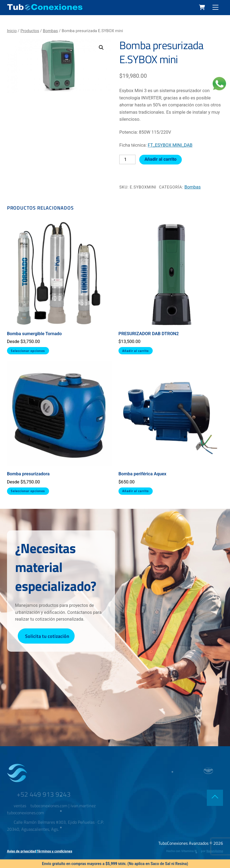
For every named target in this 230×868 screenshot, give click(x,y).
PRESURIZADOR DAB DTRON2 (149, 334)
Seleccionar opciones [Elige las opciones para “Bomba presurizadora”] (28, 491)
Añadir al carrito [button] (136, 351)
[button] (101, 48)
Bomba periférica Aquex (142, 474)
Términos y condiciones (55, 852)
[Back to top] (215, 799)
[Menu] (215, 7)
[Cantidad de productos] (127, 160)
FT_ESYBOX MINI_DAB (170, 145)
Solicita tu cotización (47, 637)
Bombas (50, 31)
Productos (30, 31)
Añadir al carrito (161, 159)
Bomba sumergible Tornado (34, 334)
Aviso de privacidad (22, 852)
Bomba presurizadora (28, 474)
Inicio (12, 31)
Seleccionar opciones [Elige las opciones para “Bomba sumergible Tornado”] (28, 351)
